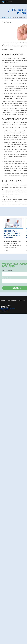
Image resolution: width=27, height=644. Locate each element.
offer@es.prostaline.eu (5, 308)
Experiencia (3, 301)
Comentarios (22, 301)
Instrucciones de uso (12, 301)
